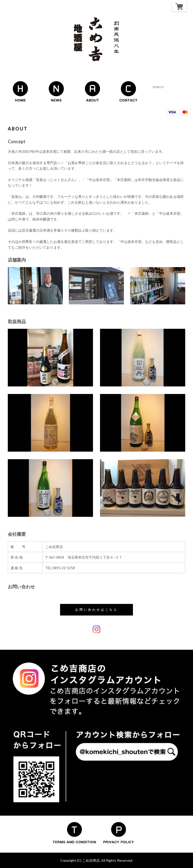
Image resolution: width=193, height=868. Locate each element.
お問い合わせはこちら (96, 610)
